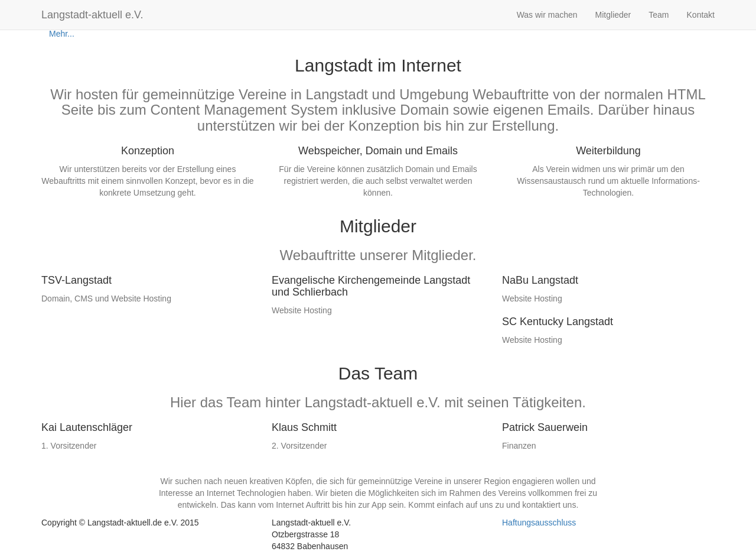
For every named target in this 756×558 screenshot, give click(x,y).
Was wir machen (547, 15)
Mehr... (62, 34)
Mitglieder (613, 15)
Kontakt (701, 15)
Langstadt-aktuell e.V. (92, 15)
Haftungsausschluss (539, 523)
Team (659, 15)
